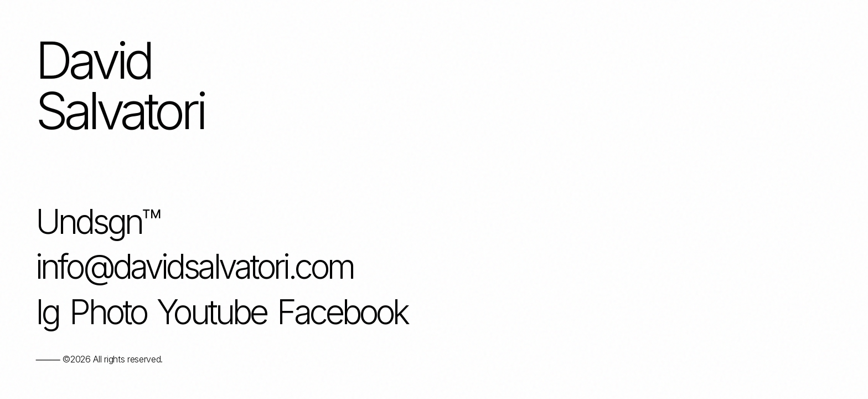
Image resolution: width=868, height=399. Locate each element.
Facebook (342, 313)
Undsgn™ (97, 222)
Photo (108, 313)
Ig (47, 313)
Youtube (211, 313)
